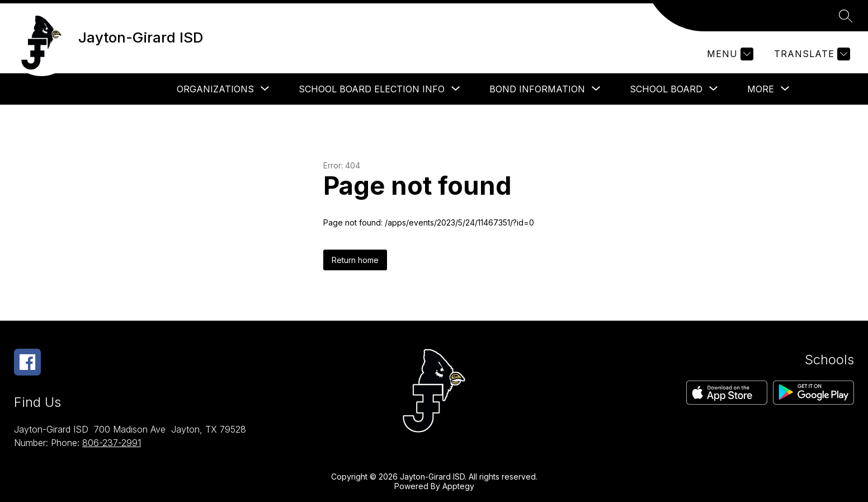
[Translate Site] (811, 54)
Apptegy (458, 486)
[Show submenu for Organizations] (215, 89)
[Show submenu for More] (761, 89)
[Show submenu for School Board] (666, 89)
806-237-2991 (112, 443)
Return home (355, 260)
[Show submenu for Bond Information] (537, 89)
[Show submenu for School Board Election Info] (372, 89)
